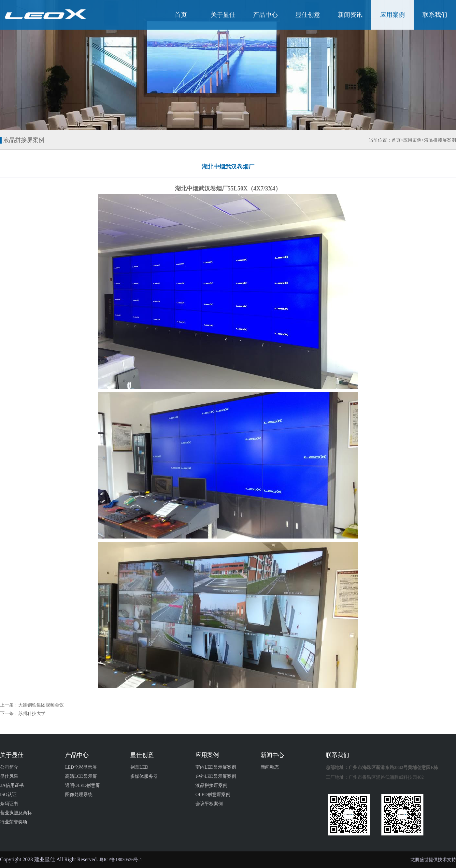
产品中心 (265, 15)
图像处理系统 (79, 795)
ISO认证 (8, 795)
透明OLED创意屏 (83, 785)
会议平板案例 (209, 804)
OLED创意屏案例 (213, 795)
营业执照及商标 (16, 813)
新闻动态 (270, 767)
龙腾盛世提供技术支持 (433, 860)
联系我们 (435, 15)
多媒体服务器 (144, 776)
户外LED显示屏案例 (216, 776)
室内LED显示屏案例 (216, 767)
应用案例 (392, 15)
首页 (181, 15)
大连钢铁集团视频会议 (41, 705)
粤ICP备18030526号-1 (120, 860)
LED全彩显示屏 (81, 767)
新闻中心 (272, 755)
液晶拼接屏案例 (440, 140)
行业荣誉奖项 (14, 822)
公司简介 (9, 767)
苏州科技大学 (32, 714)
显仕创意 (308, 15)
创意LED (139, 767)
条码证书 (9, 804)
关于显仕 (223, 15)
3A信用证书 (12, 785)
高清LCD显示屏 (81, 776)
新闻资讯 (350, 15)
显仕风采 (9, 776)
